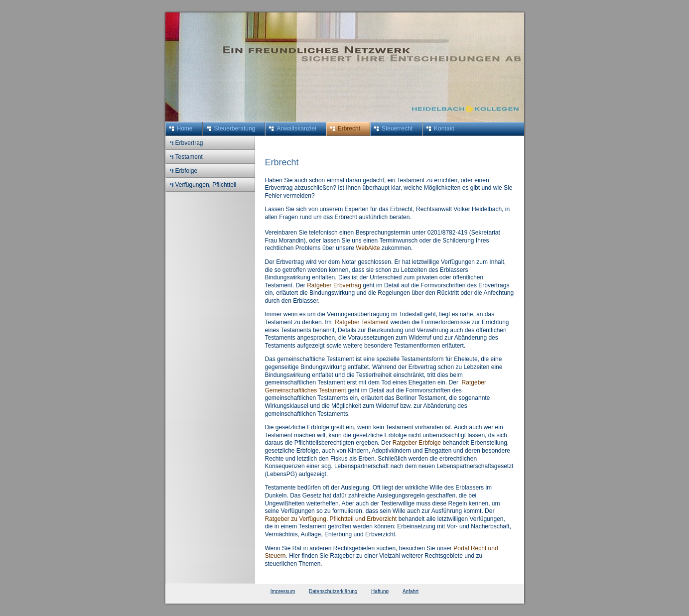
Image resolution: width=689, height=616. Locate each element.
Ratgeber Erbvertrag (335, 285)
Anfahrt (411, 591)
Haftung (380, 591)
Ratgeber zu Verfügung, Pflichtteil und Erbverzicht (331, 519)
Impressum (283, 591)
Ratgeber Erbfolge (417, 443)
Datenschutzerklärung (333, 591)
